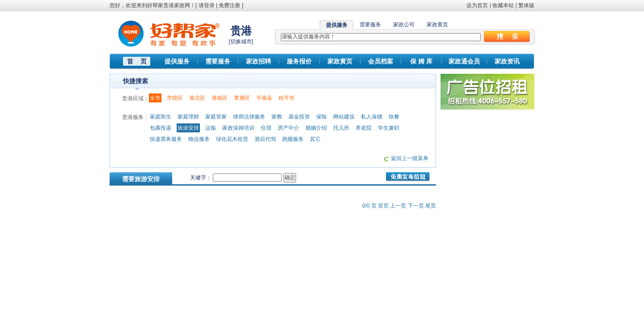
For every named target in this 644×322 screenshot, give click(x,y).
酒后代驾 (265, 139)
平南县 (264, 98)
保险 (322, 117)
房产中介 (288, 128)
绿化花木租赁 (232, 139)
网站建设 (344, 117)
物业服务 (199, 139)
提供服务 (177, 61)
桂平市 (287, 98)
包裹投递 (161, 128)
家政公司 (404, 25)
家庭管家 (216, 117)
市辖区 (175, 98)
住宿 (266, 128)
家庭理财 (188, 117)
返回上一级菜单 (410, 158)
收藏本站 (503, 5)
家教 (277, 117)
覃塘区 (242, 98)
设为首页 (477, 5)
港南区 (220, 98)
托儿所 (341, 128)
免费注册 (229, 5)
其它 (315, 139)
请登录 (207, 5)
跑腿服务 (293, 139)
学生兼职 (389, 128)
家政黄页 (437, 25)
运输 (211, 128)
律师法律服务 (249, 117)
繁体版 (526, 5)
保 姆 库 (421, 61)
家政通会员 (464, 61)
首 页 (137, 61)
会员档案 (381, 61)
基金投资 (299, 117)
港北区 (197, 98)
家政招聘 (258, 61)
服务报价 (299, 61)
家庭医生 (161, 117)
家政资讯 (507, 61)
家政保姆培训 (238, 128)
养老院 (364, 128)
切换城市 (241, 42)
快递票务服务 (166, 139)
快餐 (394, 117)
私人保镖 (372, 117)
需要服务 (370, 25)
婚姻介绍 (316, 128)
